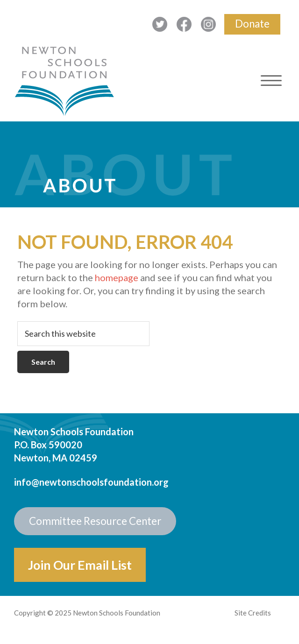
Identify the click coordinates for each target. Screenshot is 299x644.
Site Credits (253, 613)
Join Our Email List (80, 565)
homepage (117, 277)
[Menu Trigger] (271, 81)
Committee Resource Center (95, 521)
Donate (252, 24)
